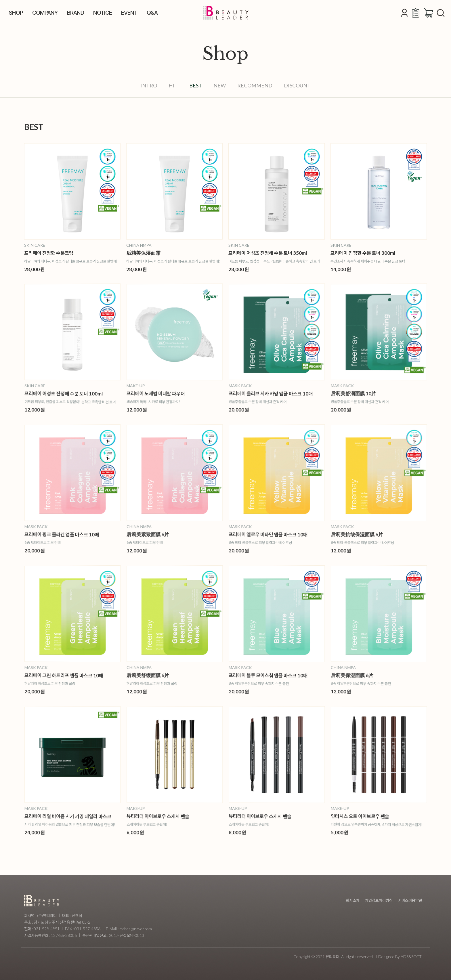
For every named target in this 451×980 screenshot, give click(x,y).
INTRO (149, 85)
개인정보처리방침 (379, 900)
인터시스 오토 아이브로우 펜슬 (368, 815)
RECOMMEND (255, 85)
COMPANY (45, 13)
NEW (220, 85)
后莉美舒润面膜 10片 (364, 393)
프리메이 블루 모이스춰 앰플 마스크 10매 (272, 675)
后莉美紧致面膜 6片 (159, 533)
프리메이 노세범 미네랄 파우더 (164, 393)
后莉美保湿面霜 (143, 253)
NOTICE (103, 13)
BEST (196, 85)
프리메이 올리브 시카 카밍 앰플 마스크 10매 (274, 394)
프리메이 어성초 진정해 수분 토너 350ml (268, 253)
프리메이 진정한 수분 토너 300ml (363, 253)
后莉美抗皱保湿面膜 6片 (366, 534)
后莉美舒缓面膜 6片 (159, 674)
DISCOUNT (297, 85)
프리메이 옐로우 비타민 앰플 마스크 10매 (272, 534)
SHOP (16, 13)
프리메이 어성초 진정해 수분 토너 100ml (68, 393)
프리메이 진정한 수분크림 (49, 253)
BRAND (76, 13)
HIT (173, 85)
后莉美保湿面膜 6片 (363, 674)
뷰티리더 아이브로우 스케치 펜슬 (165, 815)
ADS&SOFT (411, 957)
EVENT (129, 13)
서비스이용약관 (410, 900)
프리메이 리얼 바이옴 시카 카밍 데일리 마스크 (71, 816)
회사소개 (353, 900)
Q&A (152, 13)
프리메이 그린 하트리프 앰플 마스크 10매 (68, 675)
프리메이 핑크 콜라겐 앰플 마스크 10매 (67, 534)
